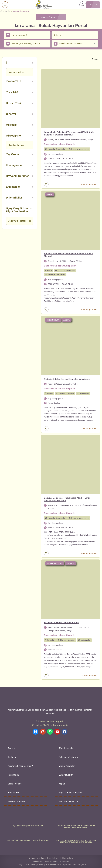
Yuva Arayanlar (66, 775)
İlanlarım (12, 757)
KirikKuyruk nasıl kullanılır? (20, 766)
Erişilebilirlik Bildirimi (17, 802)
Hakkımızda (13, 775)
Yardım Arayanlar (67, 766)
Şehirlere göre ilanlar (68, 757)
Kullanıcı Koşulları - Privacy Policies (44, 858)
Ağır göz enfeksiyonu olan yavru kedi (28, 825)
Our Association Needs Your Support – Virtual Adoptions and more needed (76, 826)
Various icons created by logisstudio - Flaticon (51, 861)
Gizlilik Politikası (66, 858)
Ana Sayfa (5, 11)
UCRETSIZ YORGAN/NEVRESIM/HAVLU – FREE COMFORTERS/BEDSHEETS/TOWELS (76, 841)
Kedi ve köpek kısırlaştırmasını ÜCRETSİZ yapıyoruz (28, 840)
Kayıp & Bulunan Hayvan (70, 793)
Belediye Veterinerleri (69, 802)
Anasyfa (12, 748)
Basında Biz (13, 793)
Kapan (62, 784)
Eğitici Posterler (15, 784)
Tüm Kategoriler (66, 748)
